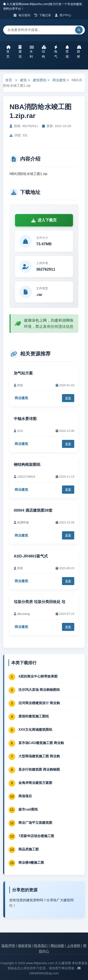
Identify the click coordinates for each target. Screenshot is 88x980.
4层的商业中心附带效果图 (38, 676)
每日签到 (22, 15)
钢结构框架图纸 (27, 465)
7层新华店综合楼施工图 (36, 836)
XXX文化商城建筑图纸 (35, 730)
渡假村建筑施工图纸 (34, 716)
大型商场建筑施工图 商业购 (39, 756)
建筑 (20, 52)
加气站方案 (23, 373)
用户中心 (63, 15)
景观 (67, 52)
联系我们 (41, 946)
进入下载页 (44, 220)
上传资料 (74, 946)
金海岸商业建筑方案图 (35, 783)
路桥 (79, 52)
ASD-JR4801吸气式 (31, 556)
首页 (8, 52)
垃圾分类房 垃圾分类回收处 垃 (40, 602)
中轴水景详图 (25, 419)
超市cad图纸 (28, 809)
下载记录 (43, 15)
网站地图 (57, 946)
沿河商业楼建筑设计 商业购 (39, 703)
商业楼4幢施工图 (31, 863)
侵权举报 (25, 946)
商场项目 (25, 796)
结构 (44, 52)
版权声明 (8, 946)
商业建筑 (59, 80)
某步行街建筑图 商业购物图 (39, 769)
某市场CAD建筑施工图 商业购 (41, 743)
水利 (32, 52)
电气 (56, 52)
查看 (68, 398)
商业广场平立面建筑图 (35, 823)
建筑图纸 (40, 80)
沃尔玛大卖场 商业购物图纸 (39, 690)
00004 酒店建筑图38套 (33, 510)
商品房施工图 (29, 849)
